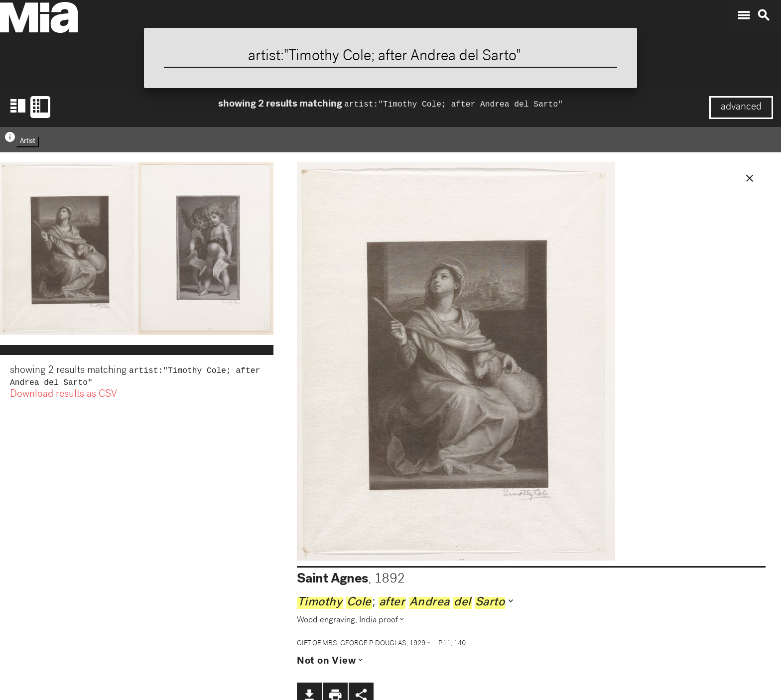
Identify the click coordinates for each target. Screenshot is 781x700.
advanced (741, 108)
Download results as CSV (64, 397)
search (764, 15)
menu (744, 15)
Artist (27, 142)
